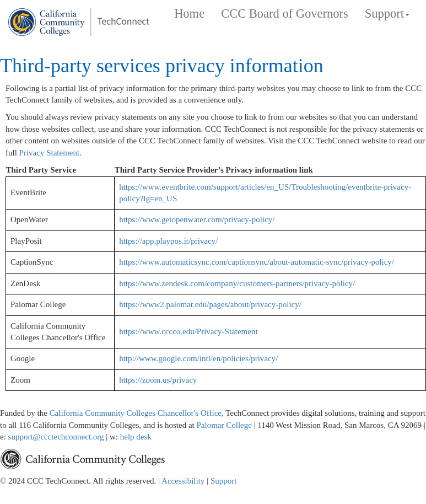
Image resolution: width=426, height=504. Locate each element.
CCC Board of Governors (285, 14)
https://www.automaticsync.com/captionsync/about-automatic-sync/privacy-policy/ (257, 262)
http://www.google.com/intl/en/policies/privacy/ (198, 358)
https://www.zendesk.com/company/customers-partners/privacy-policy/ (237, 283)
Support (224, 481)
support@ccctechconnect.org (57, 437)
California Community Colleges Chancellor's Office (136, 413)
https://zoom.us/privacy (158, 380)
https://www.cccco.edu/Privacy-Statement (188, 331)
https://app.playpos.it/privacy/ (168, 241)
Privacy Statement (50, 153)
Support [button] (387, 14)
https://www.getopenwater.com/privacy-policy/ (197, 219)
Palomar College (224, 425)
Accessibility (183, 481)
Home (189, 14)
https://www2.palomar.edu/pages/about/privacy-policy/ (210, 304)
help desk (136, 437)
